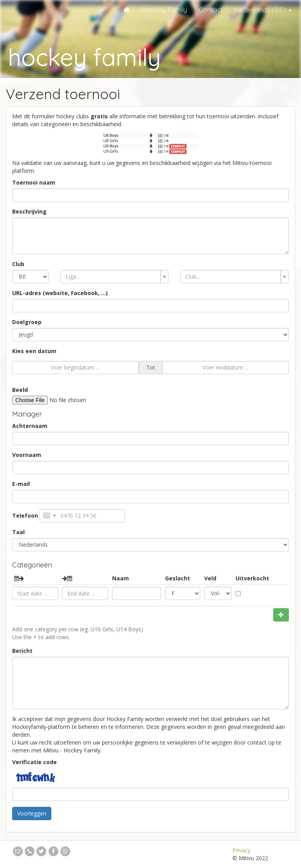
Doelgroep (27, 322)
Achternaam (30, 426)
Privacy (241, 850)
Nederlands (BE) (263, 10)
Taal (18, 532)
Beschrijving (29, 211)
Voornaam (27, 455)
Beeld (20, 390)
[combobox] (115, 277)
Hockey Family (164, 10)
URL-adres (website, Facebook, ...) (60, 293)
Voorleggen (32, 813)
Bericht (22, 651)
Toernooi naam (34, 182)
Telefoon (25, 516)
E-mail (21, 484)
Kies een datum (34, 351)
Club (18, 264)
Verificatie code (34, 762)
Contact (211, 10)
